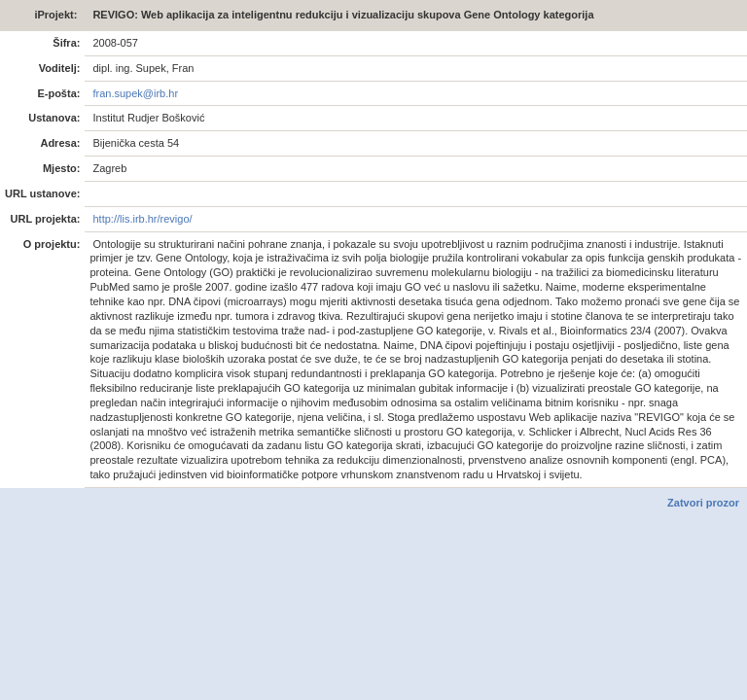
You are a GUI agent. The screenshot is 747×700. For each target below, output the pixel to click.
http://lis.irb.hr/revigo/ (141, 219)
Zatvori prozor (703, 503)
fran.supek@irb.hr (134, 93)
